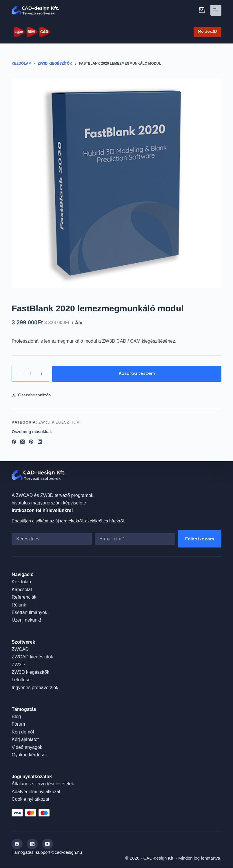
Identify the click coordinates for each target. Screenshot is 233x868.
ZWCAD (20, 649)
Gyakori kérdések (30, 755)
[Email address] (135, 539)
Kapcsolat (22, 589)
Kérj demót (23, 732)
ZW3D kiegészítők (59, 423)
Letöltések (22, 680)
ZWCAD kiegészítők (32, 657)
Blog (16, 717)
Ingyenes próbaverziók (35, 687)
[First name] (52, 539)
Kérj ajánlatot (25, 739)
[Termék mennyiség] (30, 374)
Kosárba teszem (137, 374)
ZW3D (18, 664)
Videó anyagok (27, 747)
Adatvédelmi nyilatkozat (36, 791)
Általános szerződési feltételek (43, 784)
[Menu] (216, 10)
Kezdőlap (21, 582)
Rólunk (19, 605)
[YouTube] (48, 844)
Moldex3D (207, 32)
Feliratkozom (200, 539)
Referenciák (24, 597)
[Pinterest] (31, 442)
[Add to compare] (31, 395)
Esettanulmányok (29, 612)
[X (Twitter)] (22, 442)
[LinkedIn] (40, 442)
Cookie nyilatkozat (30, 799)
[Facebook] (14, 442)
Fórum (18, 724)
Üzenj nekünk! (26, 620)
